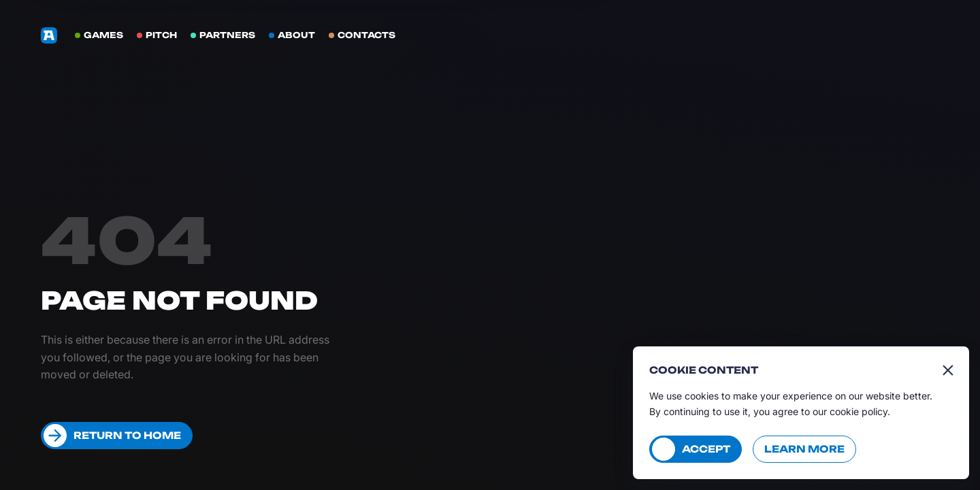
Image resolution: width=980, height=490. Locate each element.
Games (103, 35)
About (296, 35)
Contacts (366, 35)
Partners (227, 35)
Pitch (161, 35)
